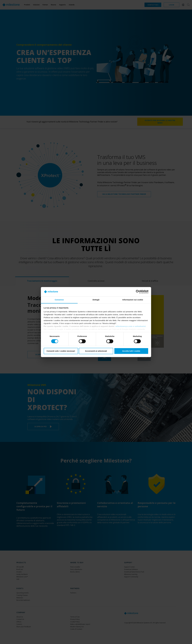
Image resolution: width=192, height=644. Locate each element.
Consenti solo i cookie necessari (61, 351)
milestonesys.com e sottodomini (131, 326)
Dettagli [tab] (96, 300)
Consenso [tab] (59, 300)
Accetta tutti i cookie (131, 351)
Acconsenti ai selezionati (96, 351)
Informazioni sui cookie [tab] (133, 300)
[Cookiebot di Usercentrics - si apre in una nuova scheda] (138, 292)
